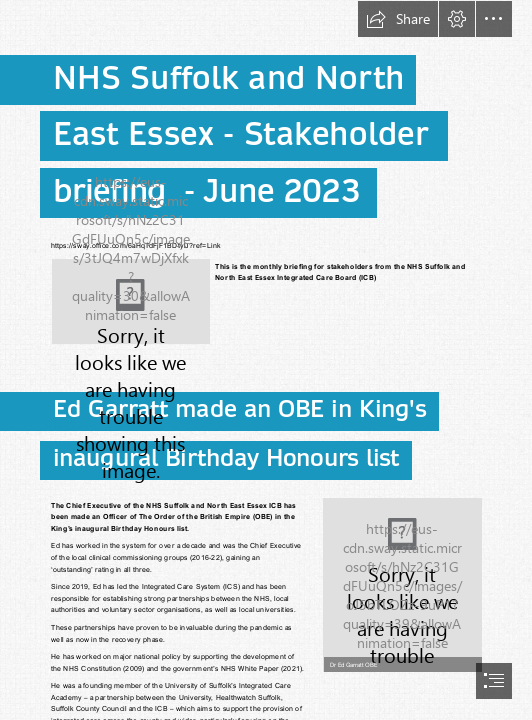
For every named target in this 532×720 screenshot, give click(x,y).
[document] (266, 360)
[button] (398, 19)
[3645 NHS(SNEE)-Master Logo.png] (131, 301)
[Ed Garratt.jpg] (402, 584)
